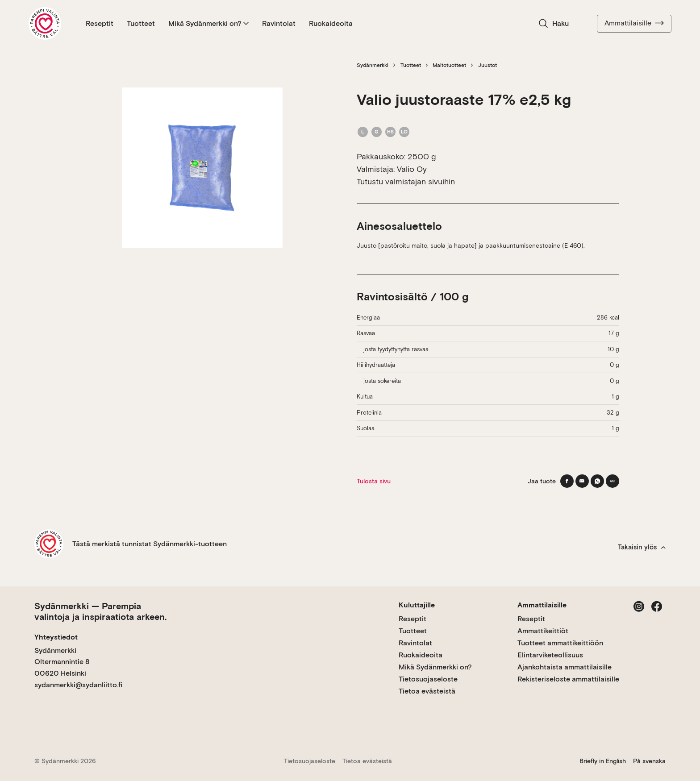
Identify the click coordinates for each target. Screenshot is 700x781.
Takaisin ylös (642, 547)
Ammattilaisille (634, 23)
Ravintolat (279, 23)
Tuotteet (141, 23)
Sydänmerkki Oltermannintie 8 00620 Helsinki (62, 662)
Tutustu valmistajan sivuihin (406, 181)
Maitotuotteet (449, 65)
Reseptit (100, 23)
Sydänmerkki (373, 65)
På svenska (649, 761)
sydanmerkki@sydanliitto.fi (78, 685)
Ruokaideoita (331, 23)
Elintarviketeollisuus (550, 655)
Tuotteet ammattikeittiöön (560, 643)
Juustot (487, 65)
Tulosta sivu (374, 481)
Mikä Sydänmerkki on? (208, 23)
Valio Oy (412, 169)
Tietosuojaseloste (428, 679)
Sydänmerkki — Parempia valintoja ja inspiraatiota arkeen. (100, 611)
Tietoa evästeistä (427, 691)
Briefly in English (603, 761)
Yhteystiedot (56, 637)
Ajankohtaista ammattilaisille (565, 667)
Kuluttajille (417, 605)
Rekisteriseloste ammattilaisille (568, 679)
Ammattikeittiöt (543, 631)
